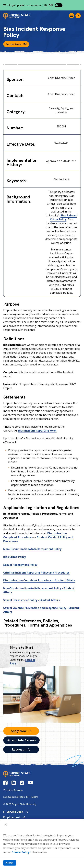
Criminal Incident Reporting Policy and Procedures (36, 573)
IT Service (16, 812)
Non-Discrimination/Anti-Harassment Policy (32, 549)
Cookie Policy (20, 852)
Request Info (21, 749)
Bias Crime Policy (15, 557)
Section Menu (16, 44)
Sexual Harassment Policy (20, 565)
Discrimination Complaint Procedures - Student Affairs (39, 580)
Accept (10, 863)
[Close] (6, 824)
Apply (21, 731)
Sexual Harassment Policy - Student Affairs (31, 600)
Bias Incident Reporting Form (37, 431)
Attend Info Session (21, 740)
